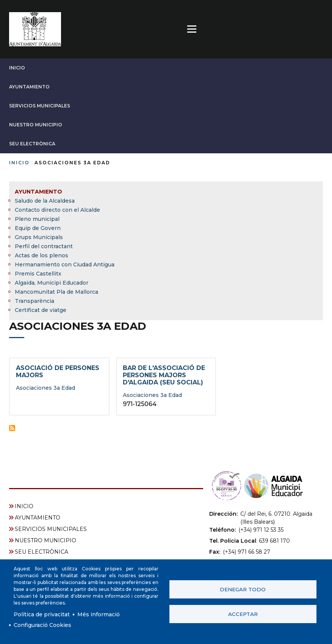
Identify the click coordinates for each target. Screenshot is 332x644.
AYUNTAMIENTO (29, 87)
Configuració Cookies (42, 625)
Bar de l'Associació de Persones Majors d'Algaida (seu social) (164, 375)
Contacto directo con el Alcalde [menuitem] (57, 210)
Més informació (99, 614)
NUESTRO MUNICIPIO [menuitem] (45, 540)
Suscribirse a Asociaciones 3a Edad (12, 428)
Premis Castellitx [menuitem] (38, 274)
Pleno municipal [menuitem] (37, 219)
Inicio (19, 163)
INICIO (17, 68)
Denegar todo (243, 589)
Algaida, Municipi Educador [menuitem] (52, 283)
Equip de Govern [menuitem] (38, 228)
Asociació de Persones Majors (58, 372)
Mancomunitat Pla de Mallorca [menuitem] (56, 292)
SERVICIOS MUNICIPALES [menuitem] (51, 529)
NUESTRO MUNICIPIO (36, 125)
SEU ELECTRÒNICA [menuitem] (41, 552)
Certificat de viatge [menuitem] (41, 310)
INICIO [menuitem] (24, 506)
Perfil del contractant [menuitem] (44, 246)
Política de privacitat (42, 614)
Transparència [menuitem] (34, 301)
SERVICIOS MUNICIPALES (40, 106)
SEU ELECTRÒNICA (32, 144)
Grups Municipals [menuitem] (39, 237)
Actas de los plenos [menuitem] (41, 255)
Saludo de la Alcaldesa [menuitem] (45, 201)
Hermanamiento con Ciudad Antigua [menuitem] (65, 265)
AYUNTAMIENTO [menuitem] (38, 192)
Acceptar (243, 614)
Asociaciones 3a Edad (45, 388)
